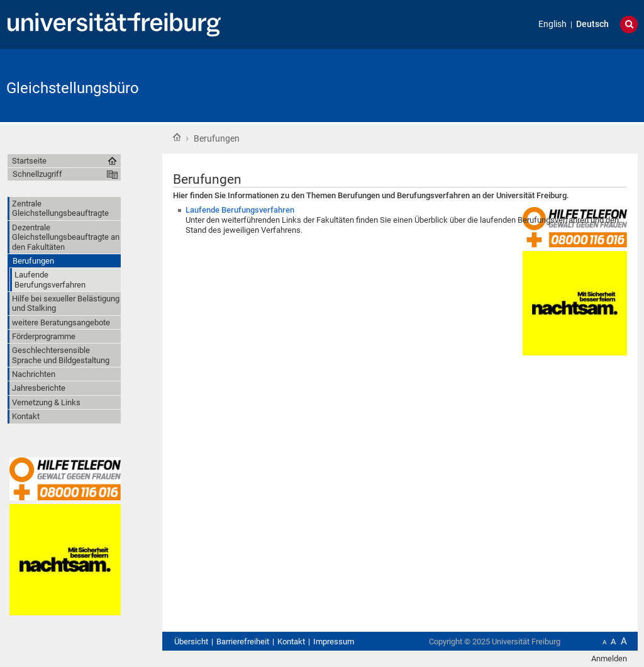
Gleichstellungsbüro (73, 88)
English (552, 24)
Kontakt (291, 642)
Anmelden (609, 659)
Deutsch (592, 24)
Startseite (177, 137)
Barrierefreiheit (243, 642)
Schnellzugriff (37, 174)
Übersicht (191, 642)
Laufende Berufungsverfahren (240, 210)
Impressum (334, 642)
